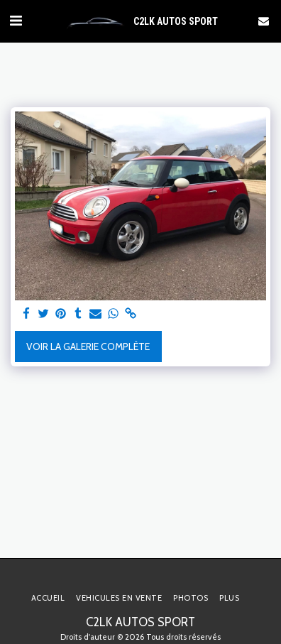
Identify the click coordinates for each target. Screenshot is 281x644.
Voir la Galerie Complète (88, 346)
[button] (16, 21)
